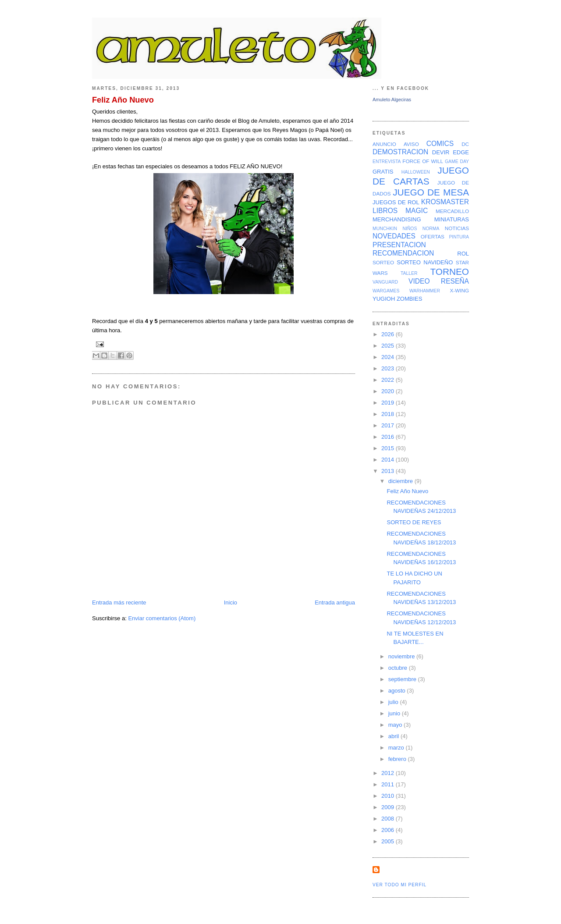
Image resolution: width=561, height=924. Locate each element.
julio (394, 702)
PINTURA (459, 237)
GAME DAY (457, 162)
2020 (389, 391)
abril (394, 736)
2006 (389, 830)
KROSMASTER (445, 202)
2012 (389, 773)
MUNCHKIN (385, 229)
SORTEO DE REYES (414, 522)
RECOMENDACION (403, 253)
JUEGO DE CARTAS (421, 176)
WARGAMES (386, 291)
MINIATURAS (452, 219)
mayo (396, 725)
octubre (399, 668)
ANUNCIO (384, 144)
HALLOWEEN (416, 172)
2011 (389, 784)
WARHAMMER (425, 291)
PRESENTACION (399, 245)
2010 (389, 796)
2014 (389, 460)
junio (395, 713)
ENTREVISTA (387, 162)
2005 (389, 841)
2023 (389, 368)
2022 (389, 380)
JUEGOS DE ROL (396, 202)
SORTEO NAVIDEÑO (425, 262)
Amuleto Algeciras (392, 100)
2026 (389, 334)
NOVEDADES (394, 236)
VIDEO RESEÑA (439, 281)
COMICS (440, 144)
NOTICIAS (457, 228)
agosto (398, 691)
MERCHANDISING (397, 219)
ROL (463, 254)
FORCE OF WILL (423, 161)
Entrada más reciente (119, 602)
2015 (389, 448)
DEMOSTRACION (400, 152)
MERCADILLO (452, 211)
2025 (389, 346)
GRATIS (383, 172)
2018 (389, 414)
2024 (389, 357)
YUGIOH (384, 299)
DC (465, 144)
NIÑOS (410, 229)
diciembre (401, 481)
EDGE (461, 152)
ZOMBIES (410, 299)
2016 (389, 437)
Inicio (231, 602)
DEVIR (441, 152)
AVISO (411, 144)
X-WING (460, 290)
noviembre (402, 656)
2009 (389, 807)
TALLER (409, 273)
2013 (389, 471)
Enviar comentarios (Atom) (162, 618)
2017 (389, 425)
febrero (398, 759)
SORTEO (383, 262)
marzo (397, 748)
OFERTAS (433, 236)
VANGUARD (385, 282)
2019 (389, 403)
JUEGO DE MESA (431, 192)
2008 (389, 819)
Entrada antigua (335, 602)
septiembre (403, 679)
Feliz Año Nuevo (123, 100)
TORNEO (449, 272)
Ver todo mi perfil (399, 885)
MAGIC (417, 211)
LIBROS (385, 211)
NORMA (431, 229)
